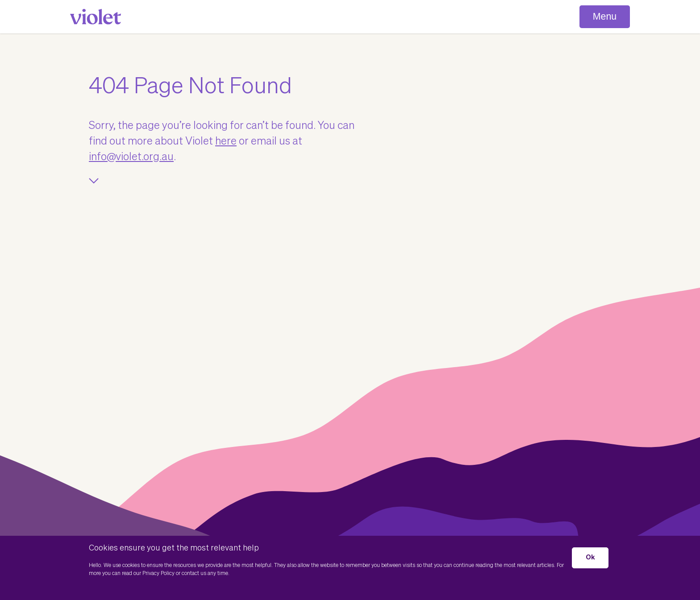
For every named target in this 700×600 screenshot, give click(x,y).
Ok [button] (590, 557)
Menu (605, 17)
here (226, 141)
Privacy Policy (158, 574)
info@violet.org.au (131, 157)
